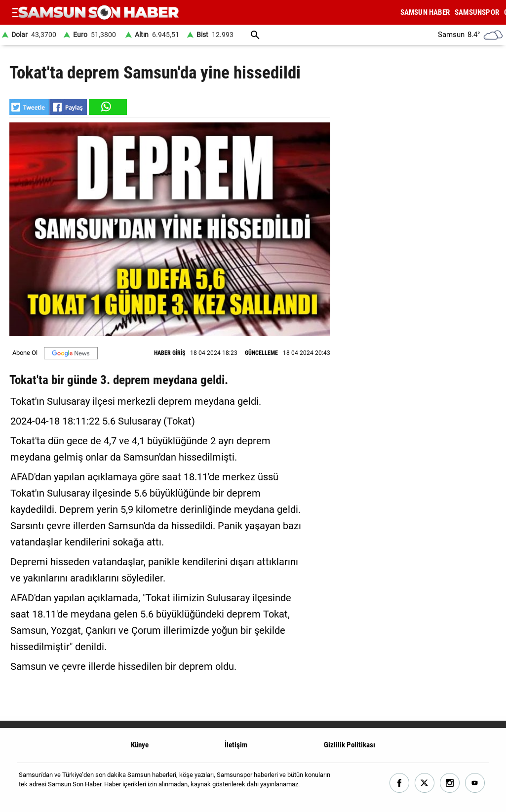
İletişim (236, 745)
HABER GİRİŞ (170, 353)
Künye (140, 745)
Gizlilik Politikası (350, 745)
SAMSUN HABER (425, 12)
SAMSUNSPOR (477, 12)
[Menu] (15, 12)
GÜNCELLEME (261, 353)
